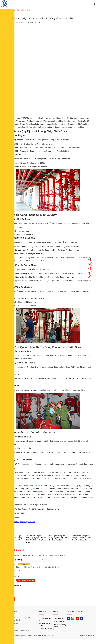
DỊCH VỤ (56, 612)
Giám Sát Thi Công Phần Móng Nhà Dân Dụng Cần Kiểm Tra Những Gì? (81, 538)
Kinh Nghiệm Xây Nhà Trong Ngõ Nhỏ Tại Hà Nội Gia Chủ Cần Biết (59, 538)
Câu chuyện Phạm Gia (45, 619)
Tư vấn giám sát (58, 618)
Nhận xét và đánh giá (11, 576)
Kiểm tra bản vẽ (58, 630)
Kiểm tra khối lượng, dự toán (59, 626)
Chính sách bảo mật (45, 629)
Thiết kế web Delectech (87, 636)
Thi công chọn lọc (59, 622)
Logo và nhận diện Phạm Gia (45, 624)
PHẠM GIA (42, 612)
